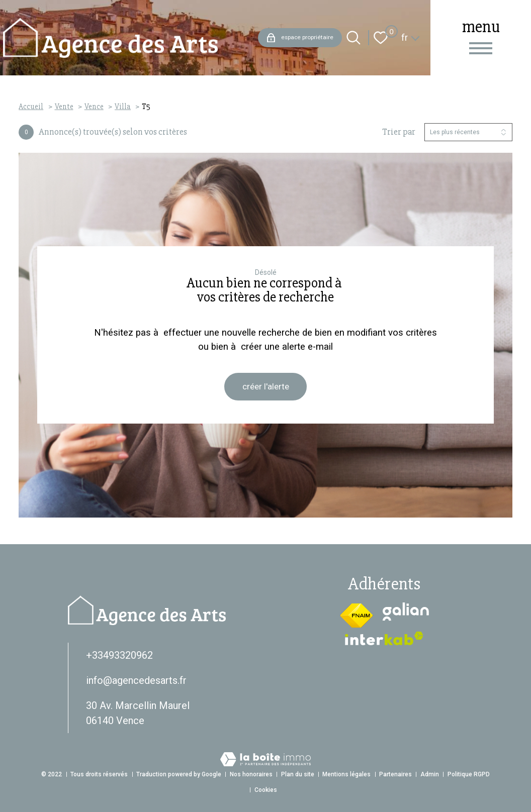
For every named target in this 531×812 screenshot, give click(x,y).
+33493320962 (119, 655)
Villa (123, 107)
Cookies (266, 790)
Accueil (31, 107)
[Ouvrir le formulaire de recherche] (353, 38)
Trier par (399, 132)
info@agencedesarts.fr (136, 680)
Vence (94, 107)
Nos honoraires (251, 774)
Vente (64, 107)
